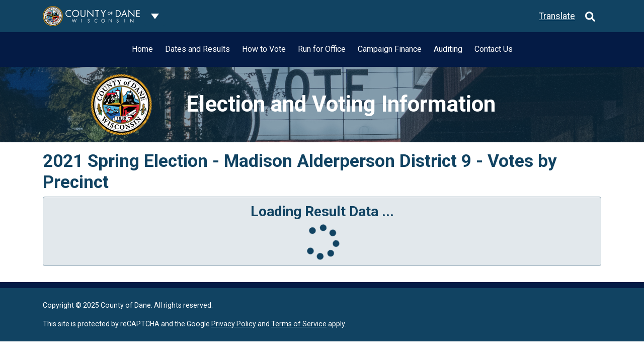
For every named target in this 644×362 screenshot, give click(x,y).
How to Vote (264, 49)
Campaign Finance (390, 49)
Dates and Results (197, 49)
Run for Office (322, 49)
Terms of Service (299, 324)
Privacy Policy (234, 324)
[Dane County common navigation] (155, 16)
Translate (557, 16)
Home (142, 49)
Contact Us (494, 49)
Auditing (448, 49)
